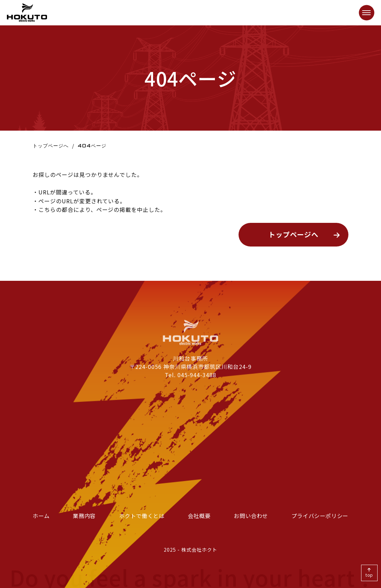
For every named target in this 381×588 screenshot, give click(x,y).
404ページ (92, 146)
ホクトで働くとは (142, 516)
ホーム (41, 516)
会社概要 (199, 516)
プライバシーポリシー (320, 516)
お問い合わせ (251, 516)
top (370, 575)
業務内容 (84, 516)
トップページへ (51, 146)
